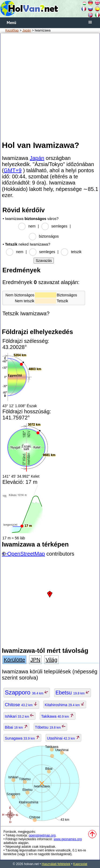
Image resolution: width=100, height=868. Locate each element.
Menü (11, 23)
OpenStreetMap (26, 554)
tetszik (76, 252)
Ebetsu (73, 693)
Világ (51, 660)
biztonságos (49, 236)
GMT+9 (13, 170)
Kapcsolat (80, 864)
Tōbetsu (51, 727)
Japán (27, 30)
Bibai (16, 727)
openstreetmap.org (42, 835)
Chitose (21, 705)
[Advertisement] (50, 87)
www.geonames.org (68, 839)
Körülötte (14, 660)
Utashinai (63, 738)
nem (32, 226)
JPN (35, 660)
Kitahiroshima (65, 705)
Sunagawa (22, 738)
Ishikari (19, 716)
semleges (59, 226)
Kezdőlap (12, 30)
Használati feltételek (56, 864)
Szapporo (27, 692)
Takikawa (58, 716)
